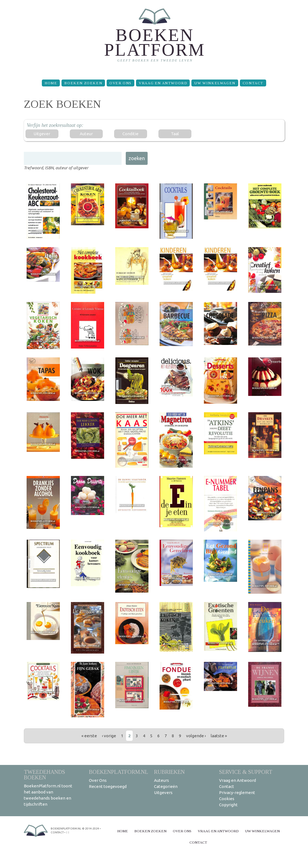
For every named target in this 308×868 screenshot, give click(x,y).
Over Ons (120, 83)
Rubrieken (169, 772)
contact (57, 832)
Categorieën (166, 786)
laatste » (219, 736)
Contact (253, 83)
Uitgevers (163, 793)
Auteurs (161, 780)
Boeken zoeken (83, 83)
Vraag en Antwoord (163, 83)
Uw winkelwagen (215, 83)
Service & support (246, 772)
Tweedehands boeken (44, 774)
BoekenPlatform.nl (119, 772)
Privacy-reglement (237, 793)
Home (51, 83)
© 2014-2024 (91, 829)
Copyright (228, 805)
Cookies (227, 799)
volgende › (196, 736)
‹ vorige (109, 736)
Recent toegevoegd (108, 786)
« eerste (89, 736)
